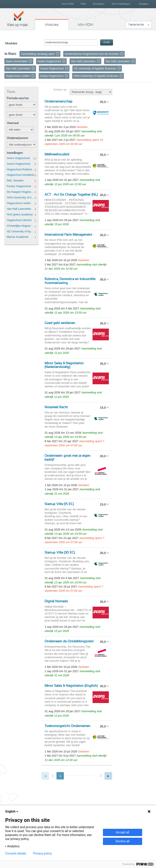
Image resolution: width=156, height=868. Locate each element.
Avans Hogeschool (18, 164)
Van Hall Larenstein (19, 209)
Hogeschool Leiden (19, 203)
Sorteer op (60, 90)
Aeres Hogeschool (18, 158)
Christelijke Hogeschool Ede (21, 226)
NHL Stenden (15, 180)
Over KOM (68, 4)
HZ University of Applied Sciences (21, 231)
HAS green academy (20, 214)
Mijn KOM (85, 25)
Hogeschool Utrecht (19, 220)
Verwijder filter (58, 54)
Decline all (123, 841)
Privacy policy (42, 853)
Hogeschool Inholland (20, 175)
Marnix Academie (17, 237)
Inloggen (144, 4)
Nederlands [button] (136, 25)
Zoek (107, 42)
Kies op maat (18, 18)
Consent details (16, 853)
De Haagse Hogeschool (21, 192)
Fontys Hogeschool (19, 186)
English (12, 811)
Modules (52, 25)
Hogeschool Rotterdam (21, 169)
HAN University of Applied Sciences (21, 197)
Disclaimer (99, 4)
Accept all (123, 832)
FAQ (83, 4)
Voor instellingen (121, 4)
